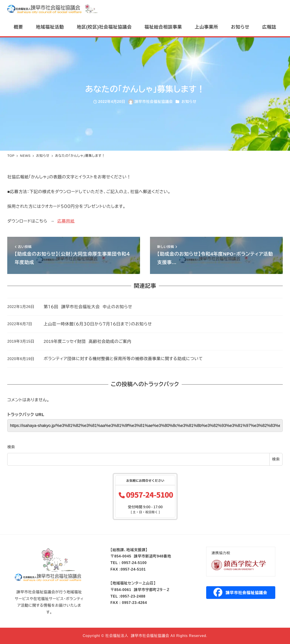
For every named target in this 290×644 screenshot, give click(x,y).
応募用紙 (66, 221)
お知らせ (189, 102)
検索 (11, 447)
